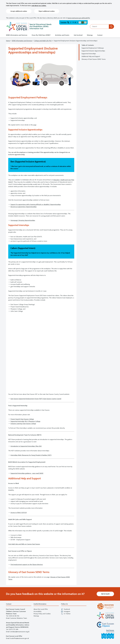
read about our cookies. (39, 6)
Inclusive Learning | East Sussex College (23, 424)
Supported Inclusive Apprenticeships (93, 51)
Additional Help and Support (91, 56)
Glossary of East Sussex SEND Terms (94, 59)
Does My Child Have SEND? (41, 35)
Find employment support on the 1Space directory (27, 565)
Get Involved (78, 35)
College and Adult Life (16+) (43, 41)
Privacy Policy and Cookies (42, 614)
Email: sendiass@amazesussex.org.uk (18, 632)
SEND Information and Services (17, 35)
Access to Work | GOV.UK (19, 513)
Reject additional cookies (47, 11)
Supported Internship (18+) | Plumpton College (25, 421)
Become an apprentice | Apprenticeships (24, 207)
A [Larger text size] (75, 22)
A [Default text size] (72, 22)
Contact (100, 35)
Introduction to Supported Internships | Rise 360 (26, 446)
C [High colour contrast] (83, 22)
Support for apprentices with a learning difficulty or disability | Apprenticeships (36, 204)
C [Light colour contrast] (85, 22)
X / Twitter (66, 614)
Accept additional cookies (19, 11)
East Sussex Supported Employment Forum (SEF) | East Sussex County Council (36, 399)
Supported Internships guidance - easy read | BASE (27, 473)
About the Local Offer (41, 609)
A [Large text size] (74, 22)
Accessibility (37, 611)
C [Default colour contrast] (80, 22)
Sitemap (90, 35)
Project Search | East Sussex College (22, 419)
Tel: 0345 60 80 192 (13, 616)
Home (8, 41)
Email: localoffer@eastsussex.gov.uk (17, 638)
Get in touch (105, 594)
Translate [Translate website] (65, 22)
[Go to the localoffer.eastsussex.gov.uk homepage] (29, 27)
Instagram (66, 611)
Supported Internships (89, 54)
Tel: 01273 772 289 (12, 629)
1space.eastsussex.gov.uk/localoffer (79, 18)
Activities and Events (62, 35)
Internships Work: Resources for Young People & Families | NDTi (31, 455)
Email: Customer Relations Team (16, 618)
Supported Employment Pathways (93, 48)
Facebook (66, 609)
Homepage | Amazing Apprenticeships (23, 220)
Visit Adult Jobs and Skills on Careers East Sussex (24, 544)
